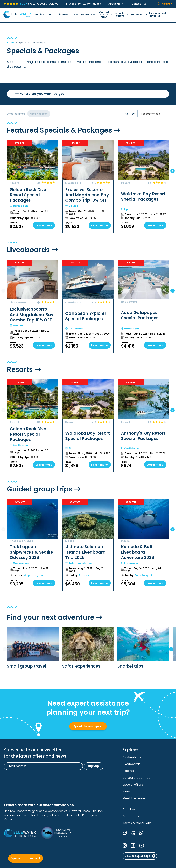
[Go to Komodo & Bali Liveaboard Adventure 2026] (141, 545)
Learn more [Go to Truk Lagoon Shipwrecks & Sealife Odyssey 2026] (44, 583)
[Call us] (133, 833)
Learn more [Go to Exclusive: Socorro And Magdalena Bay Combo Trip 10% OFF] (100, 225)
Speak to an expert (88, 726)
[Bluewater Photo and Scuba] (20, 833)
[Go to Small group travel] (33, 648)
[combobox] (141, 114)
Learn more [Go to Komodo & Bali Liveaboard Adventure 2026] (155, 583)
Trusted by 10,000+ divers (83, 4)
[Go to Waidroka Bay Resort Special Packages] (141, 187)
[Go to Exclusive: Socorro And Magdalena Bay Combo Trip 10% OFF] (86, 187)
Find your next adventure (156, 15)
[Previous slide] (3, 171)
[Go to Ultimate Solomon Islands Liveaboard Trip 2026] (86, 545)
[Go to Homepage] (17, 15)
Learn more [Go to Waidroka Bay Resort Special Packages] (155, 225)
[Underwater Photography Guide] (56, 833)
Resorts (88, 15)
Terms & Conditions (137, 823)
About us (117, 4)
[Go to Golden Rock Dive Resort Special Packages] (30, 187)
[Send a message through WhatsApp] (141, 833)
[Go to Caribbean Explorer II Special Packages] (86, 306)
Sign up (94, 766)
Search (165, 4)
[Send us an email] (125, 833)
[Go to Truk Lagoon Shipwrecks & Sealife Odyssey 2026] (30, 545)
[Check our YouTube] (142, 846)
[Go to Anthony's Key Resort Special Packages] (141, 426)
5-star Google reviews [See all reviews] (39, 4)
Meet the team (134, 798)
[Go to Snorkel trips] (143, 648)
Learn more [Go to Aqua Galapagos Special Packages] (155, 345)
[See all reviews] (11, 4)
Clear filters (39, 114)
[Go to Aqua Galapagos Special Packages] (141, 306)
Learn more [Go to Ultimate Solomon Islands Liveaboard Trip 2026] (100, 583)
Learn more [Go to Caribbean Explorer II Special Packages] (100, 345)
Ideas (137, 15)
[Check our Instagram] (125, 845)
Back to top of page (140, 856)
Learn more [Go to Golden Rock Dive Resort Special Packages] (44, 225)
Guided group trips (105, 15)
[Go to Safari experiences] (88, 648)
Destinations (44, 15)
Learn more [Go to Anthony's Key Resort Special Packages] (155, 465)
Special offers (122, 15)
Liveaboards (68, 15)
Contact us (141, 4)
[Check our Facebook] (133, 845)
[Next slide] (173, 171)
